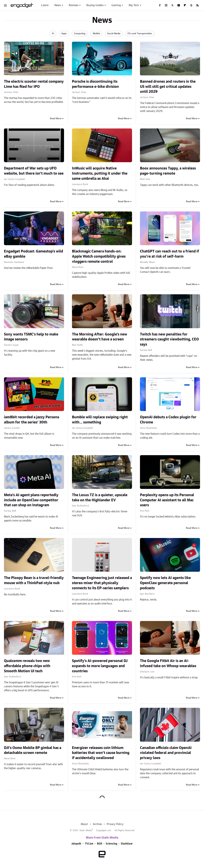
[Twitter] (172, 5)
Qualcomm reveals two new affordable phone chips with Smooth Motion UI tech (27, 666)
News (58, 5)
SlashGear (127, 844)
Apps (64, 34)
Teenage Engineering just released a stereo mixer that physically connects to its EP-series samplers (102, 583)
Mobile (96, 34)
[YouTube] (179, 5)
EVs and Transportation (140, 34)
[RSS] (198, 5)
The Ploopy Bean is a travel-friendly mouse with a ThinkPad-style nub (34, 580)
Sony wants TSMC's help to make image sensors (31, 337)
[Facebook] (160, 5)
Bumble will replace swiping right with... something (100, 420)
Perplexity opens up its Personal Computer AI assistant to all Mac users (167, 500)
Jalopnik (76, 844)
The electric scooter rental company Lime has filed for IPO (34, 84)
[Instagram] (166, 5)
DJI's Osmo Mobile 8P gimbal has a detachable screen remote (33, 750)
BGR (100, 844)
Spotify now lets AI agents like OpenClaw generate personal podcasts (165, 583)
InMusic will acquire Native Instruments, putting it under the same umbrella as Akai (100, 173)
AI (53, 34)
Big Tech (134, 5)
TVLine (89, 844)
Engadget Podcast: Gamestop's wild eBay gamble (34, 254)
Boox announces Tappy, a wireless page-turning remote (168, 171)
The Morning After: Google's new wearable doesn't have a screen (100, 337)
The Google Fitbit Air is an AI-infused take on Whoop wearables (168, 663)
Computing (80, 34)
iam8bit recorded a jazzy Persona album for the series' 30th (32, 420)
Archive (97, 824)
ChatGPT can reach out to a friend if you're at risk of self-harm (170, 254)
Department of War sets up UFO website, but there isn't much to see (34, 171)
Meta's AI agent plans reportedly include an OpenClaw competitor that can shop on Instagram (31, 500)
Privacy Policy (115, 824)
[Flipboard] (185, 5)
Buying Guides (95, 5)
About (84, 824)
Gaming (116, 5)
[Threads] (191, 5)
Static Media (86, 830)
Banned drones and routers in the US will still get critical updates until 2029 (168, 87)
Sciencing (111, 844)
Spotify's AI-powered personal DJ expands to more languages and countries (100, 666)
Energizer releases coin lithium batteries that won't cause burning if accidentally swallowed (101, 753)
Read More (56, 119)
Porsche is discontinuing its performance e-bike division (95, 84)
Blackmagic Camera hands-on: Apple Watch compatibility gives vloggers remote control (99, 256)
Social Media (114, 34)
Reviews (74, 5)
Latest (45, 5)
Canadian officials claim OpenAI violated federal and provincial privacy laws (166, 753)
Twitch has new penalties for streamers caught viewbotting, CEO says (169, 339)
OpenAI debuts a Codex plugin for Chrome (168, 420)
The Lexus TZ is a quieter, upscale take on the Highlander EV (100, 498)
